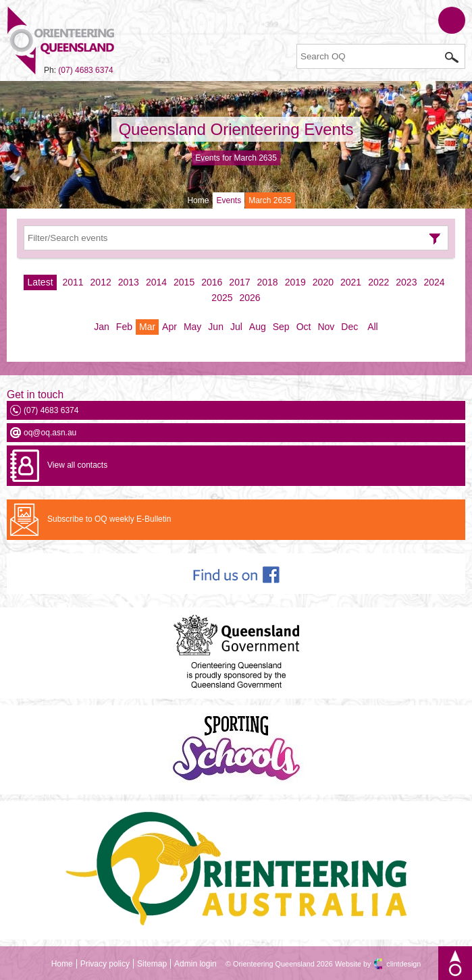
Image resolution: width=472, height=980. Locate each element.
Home (198, 200)
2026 (250, 298)
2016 (212, 282)
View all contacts (77, 465)
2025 (222, 298)
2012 (101, 282)
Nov (326, 327)
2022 (378, 282)
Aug (258, 327)
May (192, 327)
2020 (323, 282)
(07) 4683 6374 (85, 70)
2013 (129, 282)
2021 (351, 282)
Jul (236, 327)
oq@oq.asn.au (50, 433)
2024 (434, 282)
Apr (169, 327)
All (373, 327)
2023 (406, 282)
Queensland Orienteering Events (236, 129)
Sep (281, 327)
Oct (304, 327)
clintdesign (403, 964)
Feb (124, 327)
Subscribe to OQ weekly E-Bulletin (109, 519)
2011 (73, 282)
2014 (156, 282)
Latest (40, 282)
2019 (295, 282)
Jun (216, 327)
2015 (184, 282)
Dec (349, 327)
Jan (102, 327)
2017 (239, 282)
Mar (147, 327)
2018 (268, 282)
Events (229, 200)
